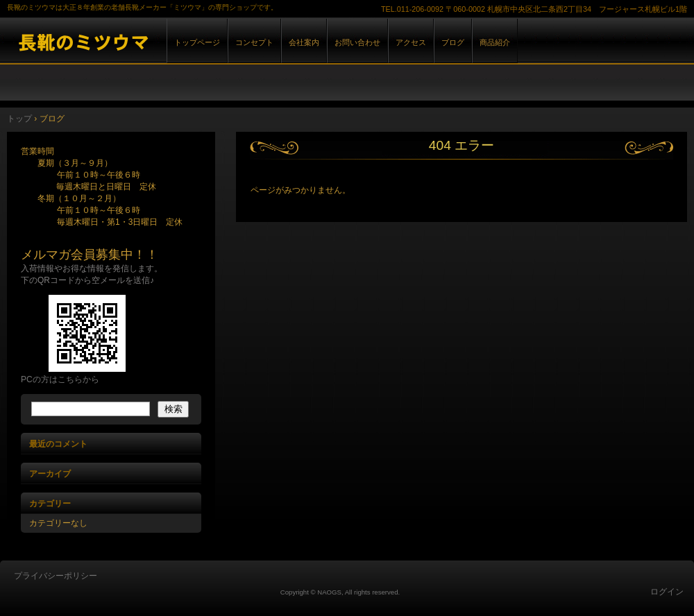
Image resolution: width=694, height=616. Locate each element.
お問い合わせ (357, 42)
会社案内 (304, 42)
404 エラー (462, 145)
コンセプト (254, 42)
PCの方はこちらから (60, 379)
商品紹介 (495, 42)
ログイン (667, 592)
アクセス (411, 42)
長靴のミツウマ (160, 41)
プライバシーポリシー (56, 576)
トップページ (197, 42)
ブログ (453, 42)
